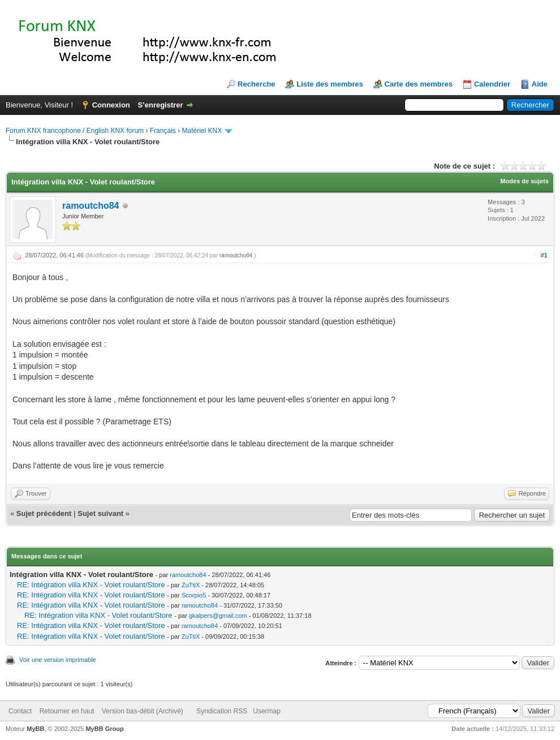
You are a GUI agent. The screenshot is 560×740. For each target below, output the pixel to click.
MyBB (35, 729)
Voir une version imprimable (58, 660)
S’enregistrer (160, 105)
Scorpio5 (194, 595)
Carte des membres (419, 84)
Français (163, 131)
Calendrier (492, 84)
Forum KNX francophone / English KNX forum (75, 131)
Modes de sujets (524, 181)
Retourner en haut (67, 711)
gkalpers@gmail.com (218, 616)
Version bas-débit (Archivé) (143, 711)
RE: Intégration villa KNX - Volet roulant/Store (91, 585)
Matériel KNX (202, 131)
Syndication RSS (222, 711)
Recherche (256, 84)
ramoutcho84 (91, 206)
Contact (20, 711)
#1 (544, 255)
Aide (540, 84)
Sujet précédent (44, 513)
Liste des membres (330, 84)
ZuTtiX (191, 585)
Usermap (267, 711)
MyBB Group (104, 729)
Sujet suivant (100, 513)
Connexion (111, 105)
